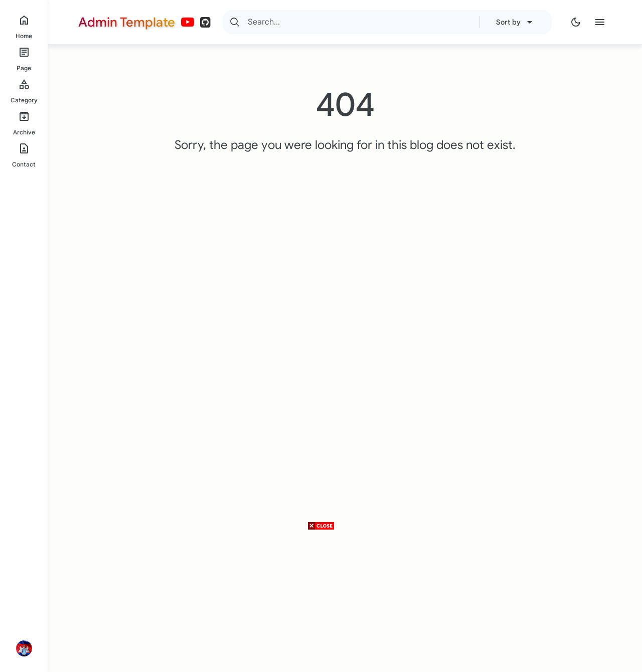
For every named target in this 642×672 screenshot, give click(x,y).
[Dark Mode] (576, 22)
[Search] (235, 22)
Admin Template (127, 22)
